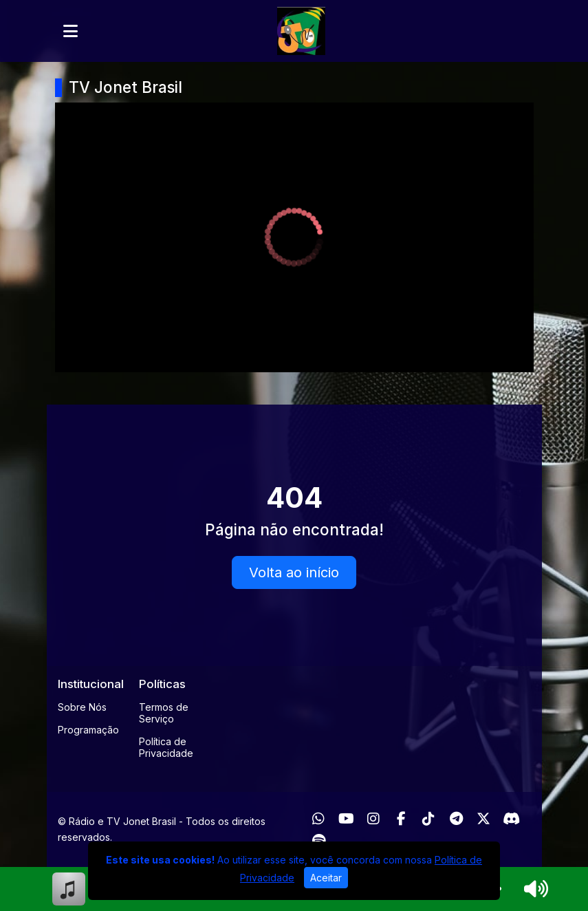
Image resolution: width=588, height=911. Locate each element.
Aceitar (326, 878)
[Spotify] (319, 841)
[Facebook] (401, 819)
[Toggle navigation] (70, 31)
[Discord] (511, 819)
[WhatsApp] (318, 819)
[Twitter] (483, 819)
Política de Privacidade (166, 747)
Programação (88, 730)
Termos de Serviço (164, 713)
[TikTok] (428, 819)
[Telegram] (456, 819)
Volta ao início (294, 572)
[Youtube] (346, 819)
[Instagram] (373, 819)
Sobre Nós (82, 707)
